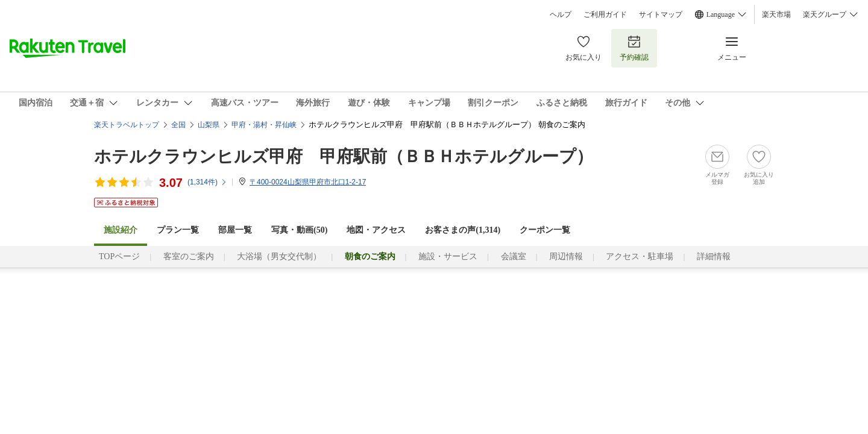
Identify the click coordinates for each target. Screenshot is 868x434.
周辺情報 (566, 256)
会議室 (514, 256)
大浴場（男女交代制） (279, 256)
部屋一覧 (235, 230)
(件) (207, 182)
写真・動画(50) (299, 230)
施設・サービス (448, 256)
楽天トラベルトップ (127, 125)
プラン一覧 (178, 230)
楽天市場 (776, 14)
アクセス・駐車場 (640, 256)
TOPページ (119, 256)
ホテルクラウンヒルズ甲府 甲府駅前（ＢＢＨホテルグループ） (344, 156)
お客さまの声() (463, 230)
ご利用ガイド (605, 14)
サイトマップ (661, 14)
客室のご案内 (189, 256)
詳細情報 (714, 256)
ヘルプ (561, 14)
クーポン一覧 (545, 230)
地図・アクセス (376, 230)
